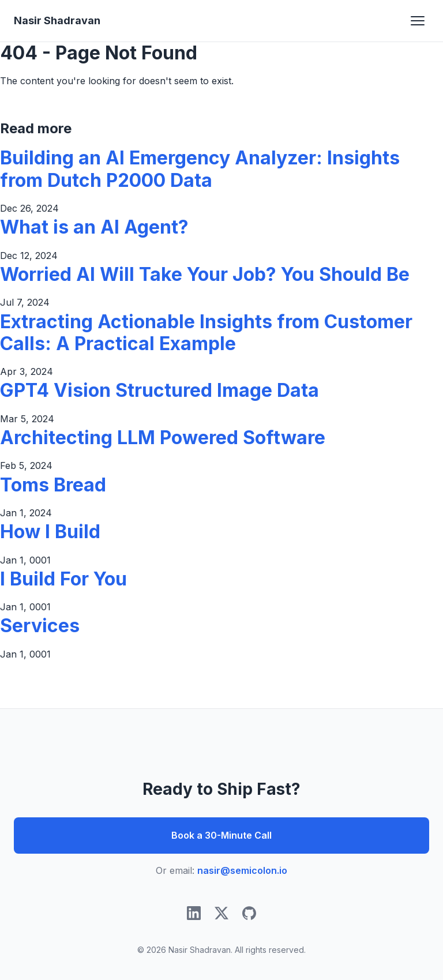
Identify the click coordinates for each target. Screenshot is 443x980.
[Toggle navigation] (418, 21)
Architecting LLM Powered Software (163, 438)
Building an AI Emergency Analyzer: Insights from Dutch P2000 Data (200, 169)
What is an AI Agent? (94, 227)
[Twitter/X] (221, 915)
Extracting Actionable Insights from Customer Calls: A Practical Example (206, 333)
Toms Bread (53, 485)
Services (40, 626)
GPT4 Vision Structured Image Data (159, 390)
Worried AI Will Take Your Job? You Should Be (205, 274)
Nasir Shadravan (57, 20)
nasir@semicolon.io (242, 870)
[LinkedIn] (194, 915)
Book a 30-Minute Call (221, 835)
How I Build (50, 532)
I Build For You (63, 579)
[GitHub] (249, 915)
